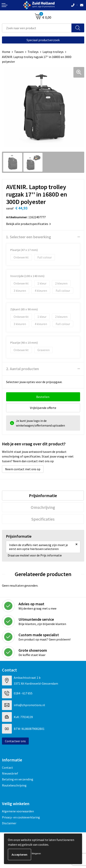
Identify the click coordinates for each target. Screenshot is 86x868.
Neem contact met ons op (23, 469)
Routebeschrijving (14, 785)
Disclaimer (9, 823)
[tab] (43, 496)
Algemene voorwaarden (18, 811)
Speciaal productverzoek (43, 40)
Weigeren (36, 853)
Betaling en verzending (18, 779)
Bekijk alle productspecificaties (28, 224)
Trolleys (33, 52)
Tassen (19, 52)
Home (6, 52)
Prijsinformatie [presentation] (43, 496)
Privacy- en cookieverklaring (21, 817)
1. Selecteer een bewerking (29, 237)
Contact (7, 767)
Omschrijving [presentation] (43, 507)
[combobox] (37, 28)
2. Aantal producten (23, 369)
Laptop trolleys (53, 52)
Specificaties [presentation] (43, 519)
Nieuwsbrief (10, 773)
